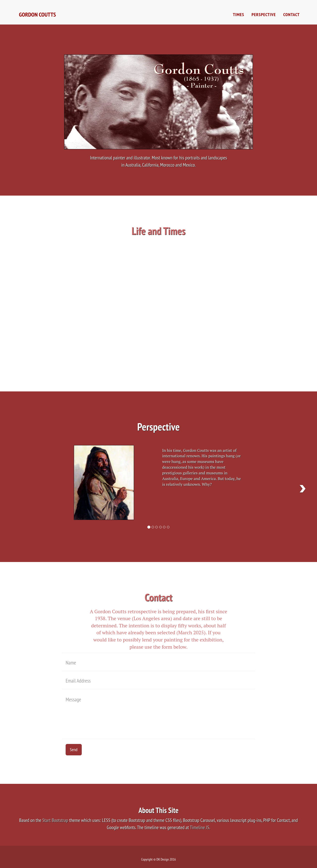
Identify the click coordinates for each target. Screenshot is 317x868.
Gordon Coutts (39, 17)
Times (238, 17)
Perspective (264, 17)
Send (74, 750)
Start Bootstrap (55, 820)
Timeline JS (200, 827)
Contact (291, 17)
